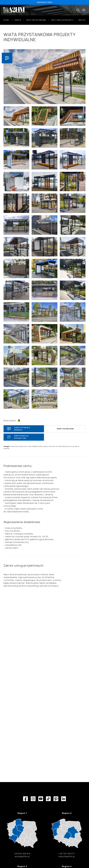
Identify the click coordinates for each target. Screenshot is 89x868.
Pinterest (56, 799)
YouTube (41, 799)
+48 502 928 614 (22, 854)
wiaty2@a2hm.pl (67, 856)
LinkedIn (64, 799)
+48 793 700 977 (67, 854)
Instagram (33, 799)
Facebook (25, 799)
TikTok (48, 799)
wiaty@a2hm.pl (22, 856)
